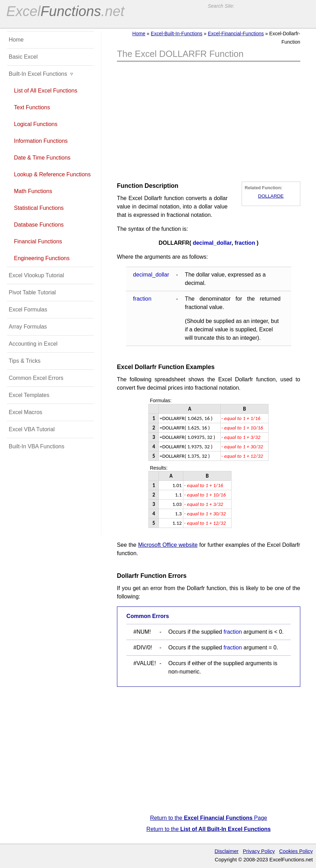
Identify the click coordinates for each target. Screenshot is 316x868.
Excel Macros (25, 412)
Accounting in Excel (33, 344)
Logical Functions (36, 124)
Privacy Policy (259, 851)
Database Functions (39, 225)
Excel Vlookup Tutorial (36, 275)
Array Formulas (28, 327)
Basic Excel (23, 57)
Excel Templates (29, 395)
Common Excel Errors (36, 378)
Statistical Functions (39, 208)
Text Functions (32, 107)
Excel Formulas (28, 310)
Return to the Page (209, 818)
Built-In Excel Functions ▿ (41, 74)
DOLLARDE (271, 196)
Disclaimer (227, 851)
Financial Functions (38, 241)
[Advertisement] (208, 120)
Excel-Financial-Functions (236, 34)
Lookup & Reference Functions (52, 174)
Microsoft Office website (168, 545)
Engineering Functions (42, 258)
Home (139, 34)
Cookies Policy (296, 851)
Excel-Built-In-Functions (177, 34)
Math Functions (33, 191)
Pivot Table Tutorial (32, 292)
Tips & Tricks (25, 361)
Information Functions (41, 141)
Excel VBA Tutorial (32, 429)
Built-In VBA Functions (36, 446)
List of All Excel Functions (46, 91)
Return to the (208, 829)
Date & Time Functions (42, 158)
